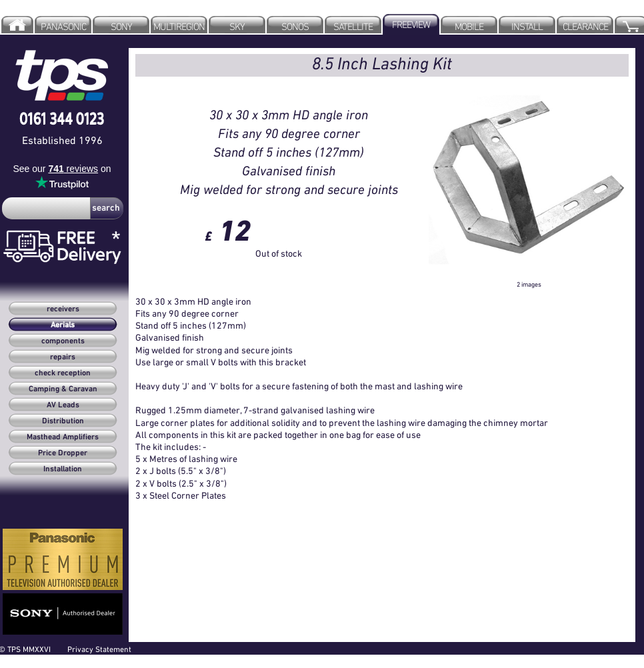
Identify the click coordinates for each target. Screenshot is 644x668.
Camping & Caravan (63, 389)
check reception (63, 373)
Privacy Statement (99, 649)
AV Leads (63, 405)
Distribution (63, 421)
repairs (63, 357)
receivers (63, 309)
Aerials (63, 325)
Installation (63, 469)
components (63, 341)
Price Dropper (63, 453)
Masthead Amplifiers (63, 437)
